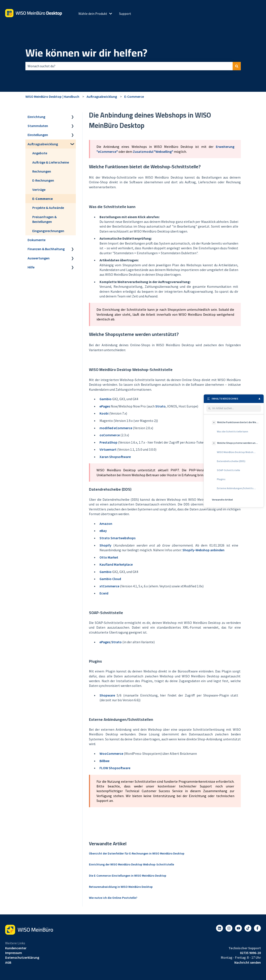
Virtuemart (108, 449)
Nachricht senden (248, 962)
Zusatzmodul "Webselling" (153, 152)
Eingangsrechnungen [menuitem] (48, 231)
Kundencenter (16, 948)
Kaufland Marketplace (116, 564)
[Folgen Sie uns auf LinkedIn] (219, 928)
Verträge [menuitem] (39, 190)
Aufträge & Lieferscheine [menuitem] (51, 162)
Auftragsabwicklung (102, 96)
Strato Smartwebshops (117, 538)
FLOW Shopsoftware (115, 768)
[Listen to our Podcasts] (248, 928)
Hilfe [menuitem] (31, 267)
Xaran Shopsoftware (115, 457)
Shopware (107, 695)
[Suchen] (237, 66)
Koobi (104, 413)
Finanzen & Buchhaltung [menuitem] (46, 249)
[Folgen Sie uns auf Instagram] (229, 928)
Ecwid (104, 593)
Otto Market (109, 557)
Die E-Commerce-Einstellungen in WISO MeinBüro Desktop (128, 876)
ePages (105, 406)
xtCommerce (109, 586)
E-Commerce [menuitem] (43, 199)
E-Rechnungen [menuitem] (43, 180)
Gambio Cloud (110, 579)
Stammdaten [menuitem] (38, 126)
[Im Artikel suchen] (236, 409)
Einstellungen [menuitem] (38, 135)
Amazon (106, 524)
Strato (160, 406)
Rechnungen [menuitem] (42, 171)
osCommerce (110, 435)
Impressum (14, 953)
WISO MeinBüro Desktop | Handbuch (52, 96)
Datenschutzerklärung (22, 957)
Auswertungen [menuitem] (39, 258)
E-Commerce (134, 96)
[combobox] (129, 66)
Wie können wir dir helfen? (86, 53)
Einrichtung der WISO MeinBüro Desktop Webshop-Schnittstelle (131, 864)
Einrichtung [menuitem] (36, 117)
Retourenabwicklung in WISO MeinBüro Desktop (121, 887)
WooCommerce (111, 753)
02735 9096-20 (250, 953)
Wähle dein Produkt (93, 14)
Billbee (104, 761)
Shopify (105, 545)
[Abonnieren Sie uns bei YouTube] (238, 928)
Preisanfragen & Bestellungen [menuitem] (44, 219)
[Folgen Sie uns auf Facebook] (257, 928)
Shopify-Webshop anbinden (203, 550)
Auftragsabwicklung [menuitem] (43, 144)
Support (125, 14)
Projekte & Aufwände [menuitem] (48, 208)
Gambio (106, 399)
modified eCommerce (116, 428)
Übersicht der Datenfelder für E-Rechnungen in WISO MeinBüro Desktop (137, 853)
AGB (8, 962)
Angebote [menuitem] (40, 153)
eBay (103, 531)
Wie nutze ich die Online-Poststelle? (113, 898)
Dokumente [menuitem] (37, 240)
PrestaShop (108, 442)
